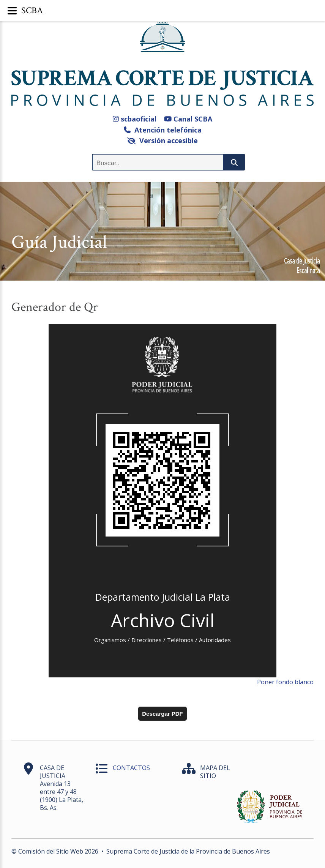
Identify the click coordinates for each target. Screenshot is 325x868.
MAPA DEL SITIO (215, 772)
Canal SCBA (188, 119)
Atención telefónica (163, 130)
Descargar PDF (162, 714)
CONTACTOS (131, 768)
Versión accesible (163, 140)
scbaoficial (135, 119)
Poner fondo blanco (285, 682)
